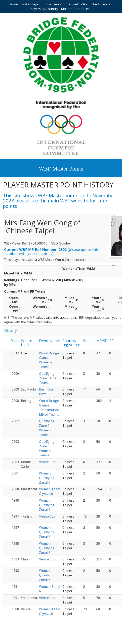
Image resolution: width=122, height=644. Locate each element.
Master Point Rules (75, 9)
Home (13, 4)
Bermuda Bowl (46, 392)
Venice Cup (47, 462)
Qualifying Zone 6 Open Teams (49, 378)
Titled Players (100, 4)
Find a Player (30, 4)
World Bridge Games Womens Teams (49, 360)
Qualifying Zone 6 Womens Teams (47, 448)
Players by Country (44, 9)
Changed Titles (76, 4)
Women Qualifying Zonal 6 (47, 478)
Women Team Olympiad (50, 491)
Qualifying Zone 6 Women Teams (47, 428)
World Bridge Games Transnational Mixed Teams (50, 408)
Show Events (52, 4)
